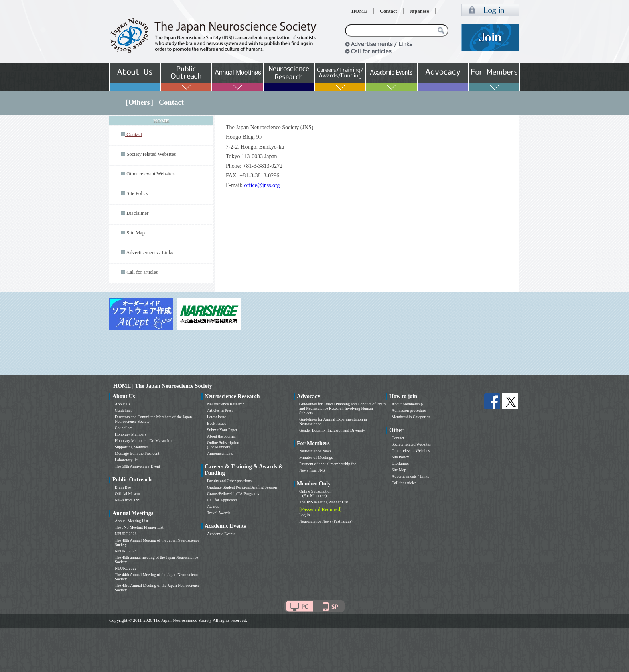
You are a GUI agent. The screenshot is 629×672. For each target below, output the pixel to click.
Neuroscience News (315, 451)
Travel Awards (219, 513)
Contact (389, 11)
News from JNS (128, 500)
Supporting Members (132, 447)
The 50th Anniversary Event (137, 466)
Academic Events (221, 534)
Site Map (136, 233)
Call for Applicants (222, 500)
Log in (304, 515)
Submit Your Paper (222, 430)
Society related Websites (151, 154)
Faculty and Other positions (229, 481)
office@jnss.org (263, 185)
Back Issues (217, 423)
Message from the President (137, 453)
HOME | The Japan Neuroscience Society (162, 386)
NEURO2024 (126, 551)
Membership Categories (411, 417)
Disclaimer (137, 213)
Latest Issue (217, 417)
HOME (359, 11)
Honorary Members (131, 434)
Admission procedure (409, 410)
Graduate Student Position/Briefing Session (242, 487)
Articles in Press (220, 410)
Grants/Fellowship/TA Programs (233, 494)
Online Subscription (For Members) (223, 445)
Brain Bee (123, 487)
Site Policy (137, 193)
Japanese (419, 11)
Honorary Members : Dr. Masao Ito (143, 441)
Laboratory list (127, 460)
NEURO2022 (126, 568)
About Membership (407, 404)
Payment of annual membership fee (328, 464)
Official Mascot (127, 494)
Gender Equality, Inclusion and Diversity (332, 430)
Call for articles (142, 272)
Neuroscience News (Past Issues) (326, 521)
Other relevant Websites (150, 174)
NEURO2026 (126, 534)
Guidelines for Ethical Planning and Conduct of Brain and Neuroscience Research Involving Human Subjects (342, 408)
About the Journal (221, 436)
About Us (123, 404)
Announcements (220, 453)
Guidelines (123, 410)
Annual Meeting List (131, 521)
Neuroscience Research (226, 404)
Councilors (124, 428)
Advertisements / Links (150, 253)
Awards (213, 506)
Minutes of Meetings (316, 457)
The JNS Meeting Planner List (139, 527)
